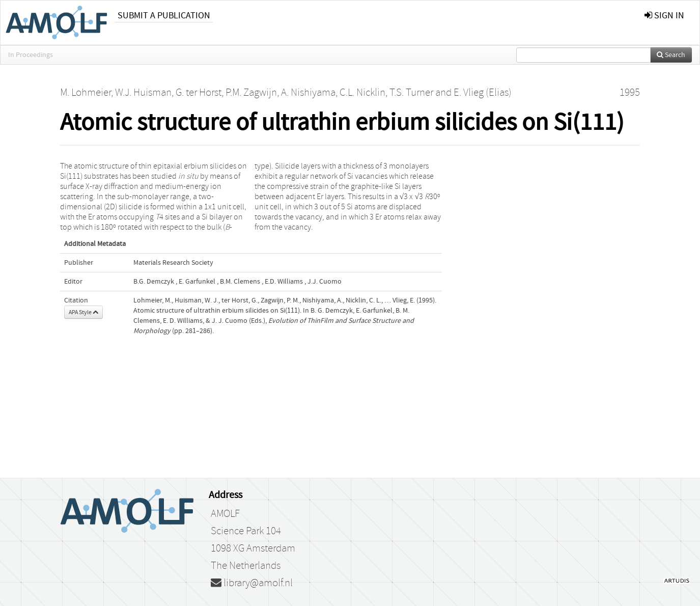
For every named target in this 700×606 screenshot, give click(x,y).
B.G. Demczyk (154, 282)
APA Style (83, 312)
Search (671, 55)
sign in (664, 16)
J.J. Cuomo (325, 282)
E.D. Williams (284, 282)
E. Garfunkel (197, 282)
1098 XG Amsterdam (253, 548)
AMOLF (225, 514)
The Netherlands (246, 566)
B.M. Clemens (240, 282)
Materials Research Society (173, 263)
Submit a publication (164, 16)
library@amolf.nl (252, 583)
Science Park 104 (246, 531)
